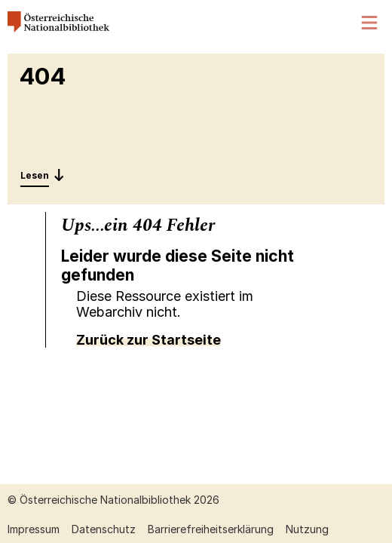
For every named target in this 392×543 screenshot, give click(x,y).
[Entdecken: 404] (43, 175)
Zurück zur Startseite (149, 340)
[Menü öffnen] (370, 23)
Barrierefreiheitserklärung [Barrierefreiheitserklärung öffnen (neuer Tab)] (211, 529)
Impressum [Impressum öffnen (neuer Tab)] (34, 529)
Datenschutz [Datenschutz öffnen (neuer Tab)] (104, 529)
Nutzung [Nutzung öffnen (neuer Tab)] (307, 529)
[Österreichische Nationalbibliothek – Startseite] (58, 28)
